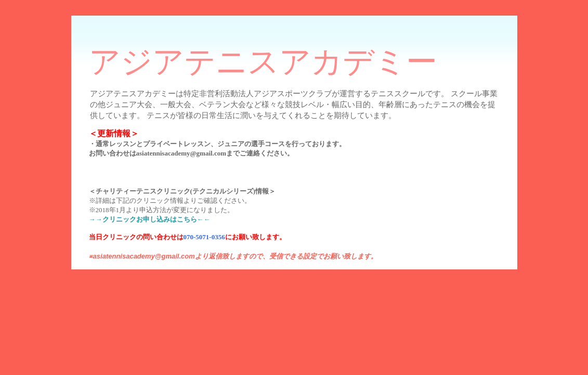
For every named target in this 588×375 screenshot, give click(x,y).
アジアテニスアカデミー (263, 62)
